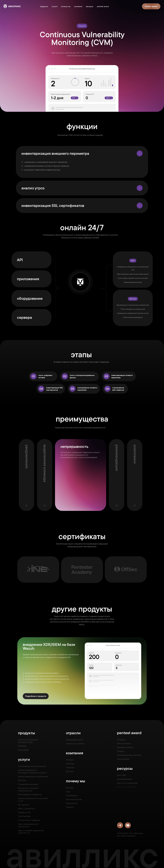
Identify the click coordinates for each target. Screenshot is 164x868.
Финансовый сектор (74, 740)
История (70, 760)
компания (78, 6)
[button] (151, 6)
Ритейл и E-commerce (75, 744)
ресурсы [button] (90, 6)
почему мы (66, 6)
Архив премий (123, 759)
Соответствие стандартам (29, 820)
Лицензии (70, 767)
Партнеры (70, 764)
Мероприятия (72, 803)
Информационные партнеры (129, 755)
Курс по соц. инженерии (127, 783)
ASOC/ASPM (23, 750)
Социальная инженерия (28, 784)
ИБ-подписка (24, 805)
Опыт (68, 792)
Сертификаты (72, 795)
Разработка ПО (24, 812)
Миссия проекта (124, 743)
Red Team (22, 780)
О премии (121, 740)
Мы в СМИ (121, 775)
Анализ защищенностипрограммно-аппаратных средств (32, 771)
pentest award (103, 6)
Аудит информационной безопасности (28, 825)
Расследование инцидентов (30, 794)
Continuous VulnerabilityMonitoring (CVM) (28, 741)
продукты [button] (44, 6)
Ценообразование (125, 779)
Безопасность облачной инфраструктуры (28, 789)
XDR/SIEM (22, 746)
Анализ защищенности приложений (33, 776)
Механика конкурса (125, 747)
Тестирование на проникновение (32, 766)
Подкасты (70, 807)
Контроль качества (74, 799)
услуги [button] (55, 6)
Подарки (121, 751)
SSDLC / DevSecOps (26, 809)
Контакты (70, 771)
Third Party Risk (24, 816)
